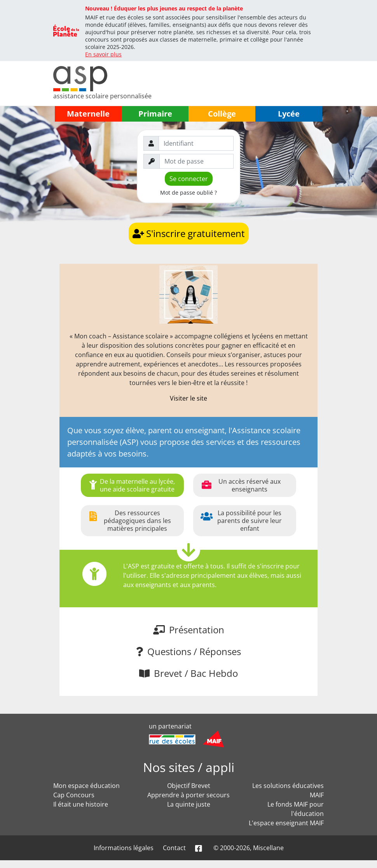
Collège (222, 114)
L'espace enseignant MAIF (286, 823)
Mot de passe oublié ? (188, 193)
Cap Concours (74, 795)
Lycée (289, 114)
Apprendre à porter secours (188, 795)
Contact (174, 848)
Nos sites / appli (189, 767)
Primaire (155, 114)
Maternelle (88, 114)
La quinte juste (189, 804)
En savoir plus (103, 54)
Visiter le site (188, 398)
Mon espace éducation (86, 786)
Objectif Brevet (189, 786)
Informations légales (124, 848)
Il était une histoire (81, 804)
